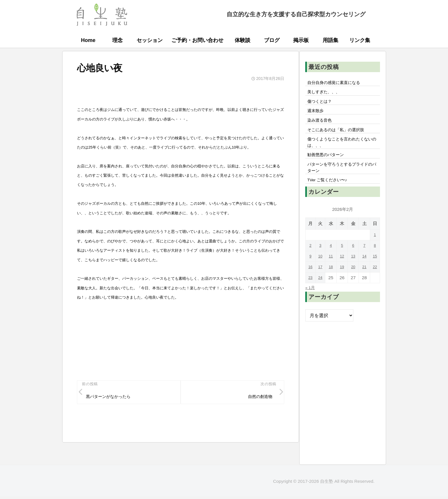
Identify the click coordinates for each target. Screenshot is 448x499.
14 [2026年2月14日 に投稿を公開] (364, 271)
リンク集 (360, 40)
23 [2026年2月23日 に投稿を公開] (311, 292)
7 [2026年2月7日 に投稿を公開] (364, 260)
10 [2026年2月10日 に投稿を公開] (321, 271)
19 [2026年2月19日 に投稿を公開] (343, 282)
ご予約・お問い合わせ (197, 40)
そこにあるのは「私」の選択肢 (340, 136)
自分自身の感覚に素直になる (338, 83)
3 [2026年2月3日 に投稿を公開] (321, 260)
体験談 (243, 40)
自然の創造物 (258, 398)
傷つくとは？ (322, 104)
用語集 (331, 40)
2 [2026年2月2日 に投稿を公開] (311, 260)
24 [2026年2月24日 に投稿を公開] (321, 292)
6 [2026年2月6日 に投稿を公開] (353, 260)
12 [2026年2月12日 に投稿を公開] (343, 271)
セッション (150, 40)
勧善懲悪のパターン (328, 165)
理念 (117, 40)
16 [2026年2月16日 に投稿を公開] (311, 282)
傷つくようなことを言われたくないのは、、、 (342, 151)
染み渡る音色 (322, 126)
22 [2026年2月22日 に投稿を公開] (375, 282)
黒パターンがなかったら (112, 398)
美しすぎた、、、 (326, 94)
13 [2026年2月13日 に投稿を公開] (353, 271)
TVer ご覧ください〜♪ (331, 194)
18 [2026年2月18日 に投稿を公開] (332, 282)
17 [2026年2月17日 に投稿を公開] (321, 282)
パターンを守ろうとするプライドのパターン (342, 180)
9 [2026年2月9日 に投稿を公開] (311, 271)
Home (88, 40)
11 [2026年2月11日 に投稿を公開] (332, 271)
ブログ (272, 40)
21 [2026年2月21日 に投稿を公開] (364, 282)
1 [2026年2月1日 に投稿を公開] (375, 249)
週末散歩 (317, 115)
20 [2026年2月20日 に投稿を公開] (353, 282)
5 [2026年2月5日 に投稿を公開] (343, 260)
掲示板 (301, 40)
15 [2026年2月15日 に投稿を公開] (375, 271)
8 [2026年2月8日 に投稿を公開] (375, 260)
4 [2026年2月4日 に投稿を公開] (332, 260)
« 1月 (311, 302)
